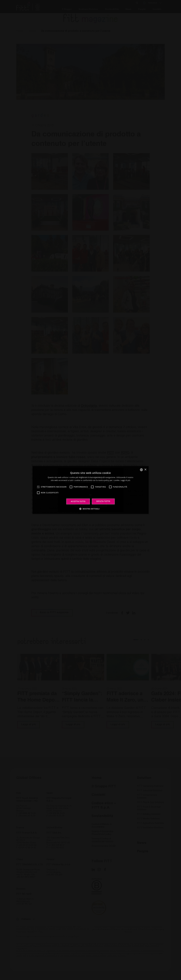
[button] (91, 509)
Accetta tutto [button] (78, 501)
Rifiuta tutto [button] (103, 501)
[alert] (91, 490)
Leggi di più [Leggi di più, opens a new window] (125, 480)
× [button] (145, 470)
